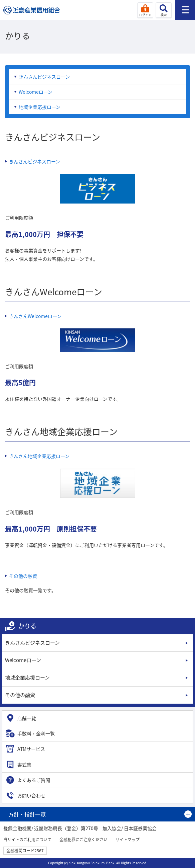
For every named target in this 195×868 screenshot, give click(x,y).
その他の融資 (23, 576)
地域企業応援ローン (40, 107)
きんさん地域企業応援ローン (39, 456)
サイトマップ (128, 840)
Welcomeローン (36, 92)
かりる (27, 626)
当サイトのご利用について (27, 840)
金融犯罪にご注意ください (83, 840)
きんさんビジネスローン (44, 77)
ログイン (145, 15)
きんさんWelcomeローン (35, 316)
